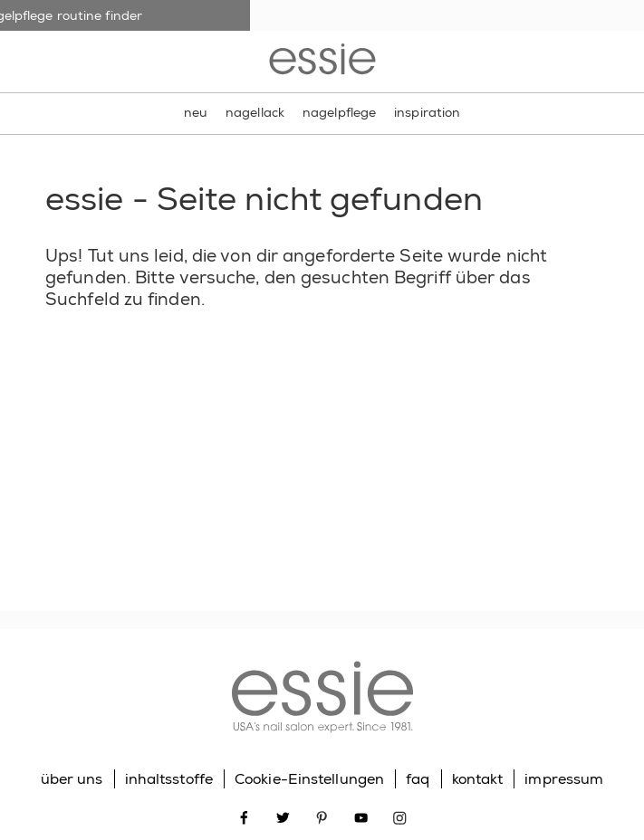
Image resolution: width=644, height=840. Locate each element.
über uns (72, 779)
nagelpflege (339, 112)
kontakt (478, 779)
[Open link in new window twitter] (283, 816)
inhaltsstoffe (169, 779)
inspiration (427, 112)
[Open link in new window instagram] (400, 816)
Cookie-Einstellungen (309, 779)
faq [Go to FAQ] (418, 779)
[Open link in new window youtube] (361, 816)
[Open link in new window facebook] (244, 816)
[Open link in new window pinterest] (322, 816)
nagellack (255, 112)
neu (196, 112)
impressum (564, 779)
